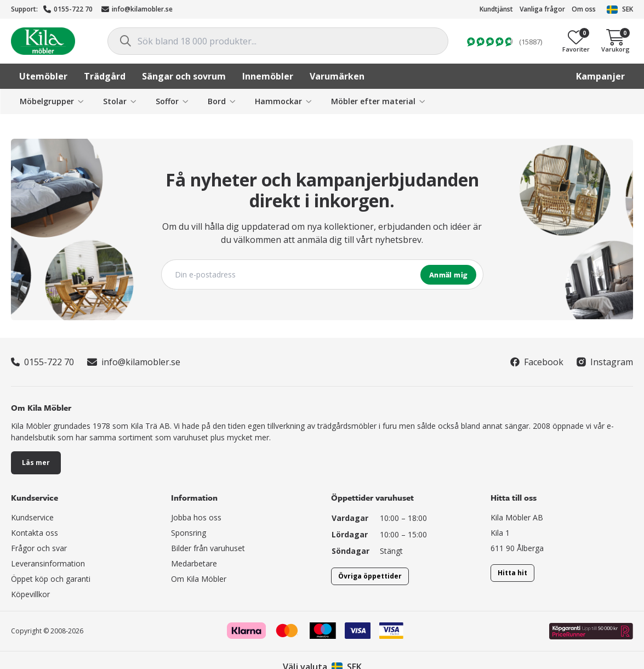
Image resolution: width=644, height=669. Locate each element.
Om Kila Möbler (199, 579)
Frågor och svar (39, 548)
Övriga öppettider (370, 576)
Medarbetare (194, 563)
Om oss (584, 9)
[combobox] (278, 41)
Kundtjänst (496, 9)
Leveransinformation (48, 563)
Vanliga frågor (542, 9)
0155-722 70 (68, 9)
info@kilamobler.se (137, 9)
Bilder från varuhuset (208, 548)
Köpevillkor (30, 594)
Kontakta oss (35, 533)
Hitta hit (512, 573)
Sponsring (189, 533)
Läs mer (36, 463)
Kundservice (32, 517)
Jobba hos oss (196, 517)
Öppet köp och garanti (51, 579)
